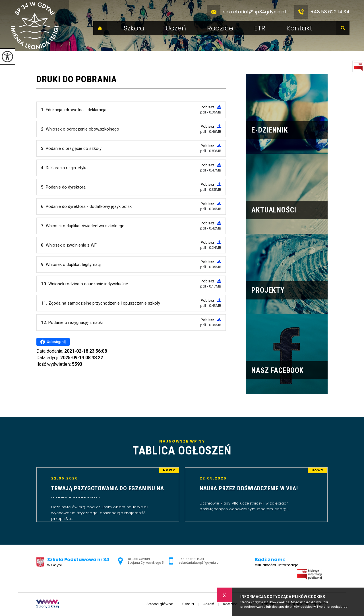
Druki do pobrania (77, 79)
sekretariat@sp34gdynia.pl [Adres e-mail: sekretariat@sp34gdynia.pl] (199, 563)
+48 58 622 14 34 (322, 12)
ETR (260, 28)
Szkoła (134, 28)
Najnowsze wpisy (182, 448)
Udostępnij (53, 342)
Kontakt (299, 28)
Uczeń (176, 28)
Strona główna (100, 28)
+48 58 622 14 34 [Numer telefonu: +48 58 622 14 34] (191, 559)
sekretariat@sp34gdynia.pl (246, 12)
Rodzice (220, 28)
